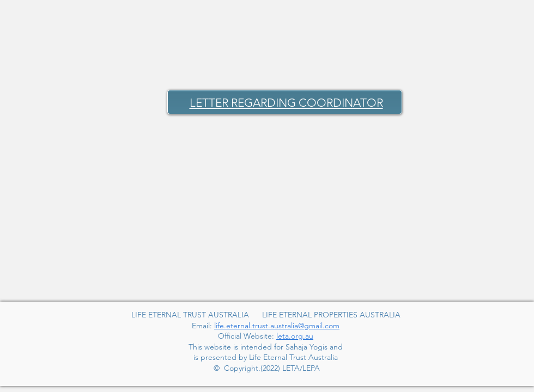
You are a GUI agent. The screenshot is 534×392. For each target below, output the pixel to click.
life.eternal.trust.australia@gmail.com (277, 326)
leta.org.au (295, 336)
